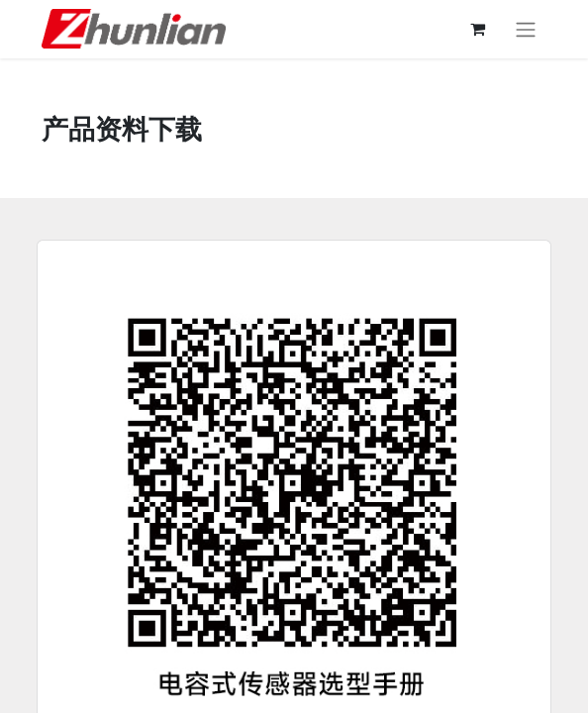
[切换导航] (526, 29)
